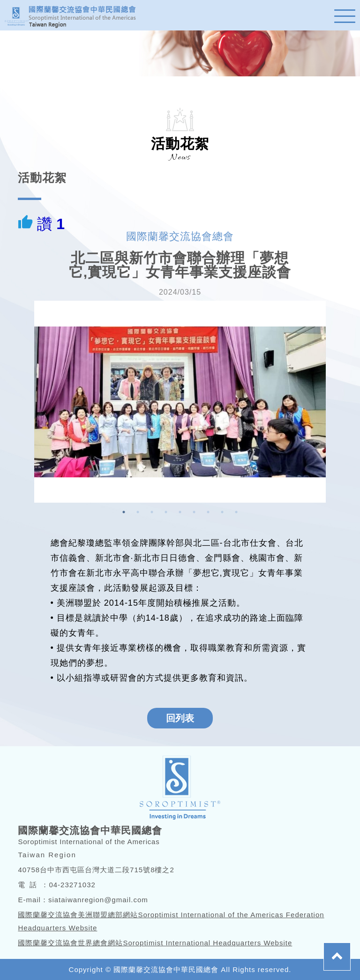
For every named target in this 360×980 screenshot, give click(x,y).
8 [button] (222, 512)
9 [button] (236, 512)
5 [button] (180, 512)
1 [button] (124, 512)
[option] (180, 401)
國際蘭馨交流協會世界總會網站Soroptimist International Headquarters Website (155, 943)
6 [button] (194, 512)
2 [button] (138, 512)
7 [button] (208, 512)
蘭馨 (75, 15)
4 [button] (166, 512)
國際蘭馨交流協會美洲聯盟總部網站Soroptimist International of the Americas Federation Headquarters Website (171, 921)
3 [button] (152, 512)
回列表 (180, 718)
